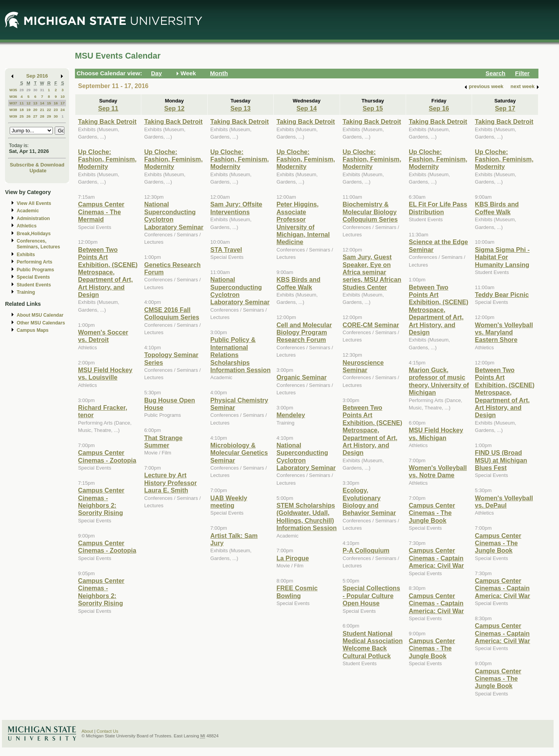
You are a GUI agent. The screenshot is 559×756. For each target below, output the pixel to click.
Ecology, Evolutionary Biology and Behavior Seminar (369, 501)
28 (22, 90)
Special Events (33, 277)
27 (35, 116)
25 (22, 116)
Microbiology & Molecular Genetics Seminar (239, 453)
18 (22, 110)
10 (63, 96)
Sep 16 (439, 108)
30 (35, 90)
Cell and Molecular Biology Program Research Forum (304, 332)
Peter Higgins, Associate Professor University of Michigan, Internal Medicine (303, 223)
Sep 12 (174, 108)
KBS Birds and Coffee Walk (298, 283)
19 (29, 110)
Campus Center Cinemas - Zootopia (107, 456)
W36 (13, 96)
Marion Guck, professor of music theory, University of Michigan (439, 381)
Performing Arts (35, 262)
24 (63, 110)
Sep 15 (373, 108)
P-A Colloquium (366, 550)
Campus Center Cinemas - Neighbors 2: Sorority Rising (101, 501)
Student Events (34, 285)
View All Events (34, 203)
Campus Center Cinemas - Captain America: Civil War (436, 558)
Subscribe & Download (37, 165)
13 (35, 103)
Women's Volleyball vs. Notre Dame (438, 471)
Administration (33, 218)
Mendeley (291, 415)
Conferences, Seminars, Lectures (38, 244)
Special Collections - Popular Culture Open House (372, 596)
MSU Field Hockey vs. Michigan (436, 434)
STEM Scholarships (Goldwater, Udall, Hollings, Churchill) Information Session (306, 517)
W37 (13, 103)
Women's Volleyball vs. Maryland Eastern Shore (504, 332)
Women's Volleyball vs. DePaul (504, 502)
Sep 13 (240, 108)
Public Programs (35, 270)
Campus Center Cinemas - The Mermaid (101, 212)
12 (29, 103)
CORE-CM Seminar (371, 325)
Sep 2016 (37, 76)
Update (38, 171)
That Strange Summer (163, 441)
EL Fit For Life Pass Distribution (438, 208)
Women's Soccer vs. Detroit (103, 336)
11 (22, 103)
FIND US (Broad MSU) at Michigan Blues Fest (501, 460)
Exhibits (26, 255)
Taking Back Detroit (107, 121)
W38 (13, 110)
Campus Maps (33, 330)
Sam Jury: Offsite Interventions (236, 208)
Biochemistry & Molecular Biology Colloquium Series (370, 212)
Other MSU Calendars (41, 323)
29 (29, 90)
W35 (13, 90)
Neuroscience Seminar (363, 366)
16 (56, 103)
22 (49, 110)
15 (49, 103)
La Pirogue (293, 558)
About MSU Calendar (40, 315)
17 (63, 103)
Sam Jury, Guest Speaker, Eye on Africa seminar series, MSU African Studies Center (372, 272)
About (87, 731)
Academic (28, 211)
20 (35, 110)
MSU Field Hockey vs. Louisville (105, 374)
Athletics (27, 226)
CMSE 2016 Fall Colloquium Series (172, 313)
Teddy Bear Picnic (502, 295)
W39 (13, 116)
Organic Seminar (301, 377)
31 (42, 90)
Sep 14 (307, 108)
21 (42, 110)
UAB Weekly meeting (229, 502)
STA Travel (226, 250)
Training (26, 292)
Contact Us (108, 731)
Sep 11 (108, 108)
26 (29, 116)
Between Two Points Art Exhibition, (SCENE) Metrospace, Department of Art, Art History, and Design (108, 272)
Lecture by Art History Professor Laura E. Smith (170, 483)
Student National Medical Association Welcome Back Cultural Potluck (373, 645)
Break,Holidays (34, 234)
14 (42, 103)
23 (56, 110)
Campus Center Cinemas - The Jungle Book (432, 513)
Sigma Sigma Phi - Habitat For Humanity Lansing (502, 257)
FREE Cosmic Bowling (297, 592)
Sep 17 (505, 108)
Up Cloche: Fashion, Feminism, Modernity (107, 159)
